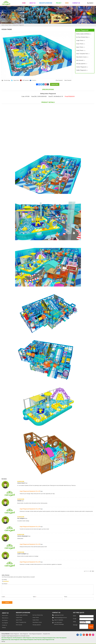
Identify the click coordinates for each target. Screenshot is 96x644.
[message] (84, 627)
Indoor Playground (46, 3)
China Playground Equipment (35, 634)
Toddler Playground (82, 70)
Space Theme (81, 47)
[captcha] (88, 622)
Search (91, 3)
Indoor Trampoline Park (83, 54)
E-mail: (3, 597)
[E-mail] (86, 619)
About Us (32, 3)
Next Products (68, 80)
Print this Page (7, 80)
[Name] (86, 616)
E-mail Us (34, 80)
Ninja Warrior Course (82, 57)
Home (24, 3)
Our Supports (5, 623)
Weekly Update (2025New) (84, 34)
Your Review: (5, 584)
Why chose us (5, 618)
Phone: (66, 597)
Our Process (5, 620)
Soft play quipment (82, 64)
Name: (35, 597)
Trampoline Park (46, 634)
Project (59, 3)
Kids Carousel (81, 60)
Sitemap (4, 628)
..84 (90, 571)
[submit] (91, 627)
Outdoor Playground (82, 67)
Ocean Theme (81, 44)
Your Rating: (4, 580)
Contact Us (76, 3)
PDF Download (26, 80)
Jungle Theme (81, 40)
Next (93, 571)
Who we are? (5, 616)
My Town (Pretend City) (83, 37)
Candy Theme (81, 50)
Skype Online (16, 80)
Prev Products (59, 80)
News (67, 3)
